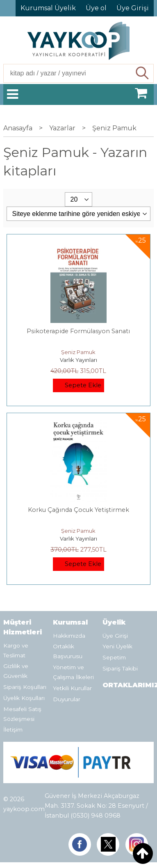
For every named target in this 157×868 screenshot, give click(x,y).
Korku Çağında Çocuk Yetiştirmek (78, 510)
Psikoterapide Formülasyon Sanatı (78, 331)
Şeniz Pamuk (78, 352)
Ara (143, 73)
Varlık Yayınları (78, 360)
